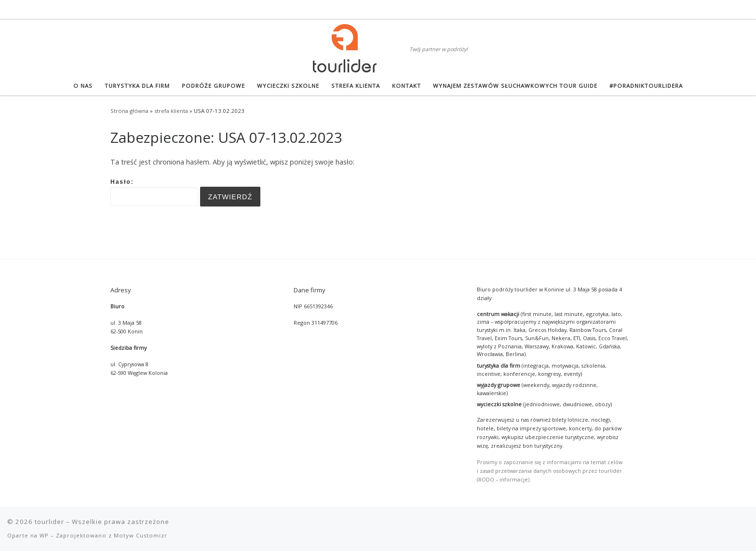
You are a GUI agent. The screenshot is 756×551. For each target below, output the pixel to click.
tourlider (49, 522)
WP (44, 535)
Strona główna (129, 111)
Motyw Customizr (141, 535)
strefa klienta (171, 111)
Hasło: (154, 193)
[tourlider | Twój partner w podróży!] (345, 47)
